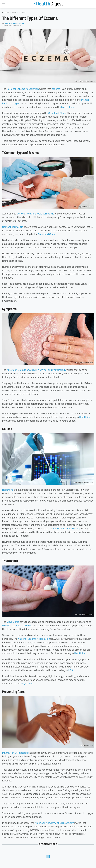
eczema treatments (22, 625)
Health (5, 12)
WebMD (6, 625)
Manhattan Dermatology (16, 753)
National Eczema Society (66, 528)
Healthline (85, 417)
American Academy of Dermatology (54, 823)
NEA (71, 670)
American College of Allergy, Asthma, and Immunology (36, 370)
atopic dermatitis (45, 214)
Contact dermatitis (13, 227)
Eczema (22, 12)
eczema (56, 89)
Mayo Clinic (68, 107)
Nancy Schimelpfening (14, 24)
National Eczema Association (23, 89)
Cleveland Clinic (57, 113)
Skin (14, 12)
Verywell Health (25, 214)
